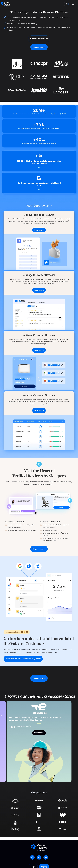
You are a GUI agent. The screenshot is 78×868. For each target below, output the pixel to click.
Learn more (39, 733)
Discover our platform (39, 39)
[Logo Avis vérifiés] (5, 4)
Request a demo (39, 47)
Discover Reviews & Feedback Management (23, 659)
